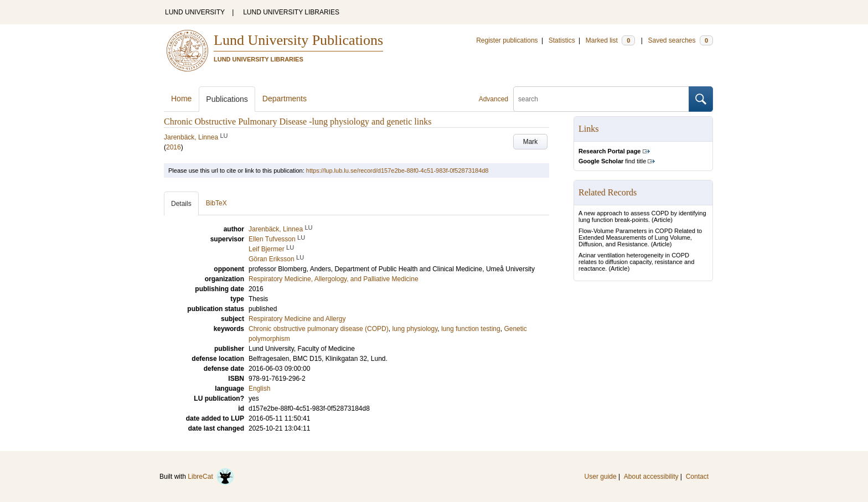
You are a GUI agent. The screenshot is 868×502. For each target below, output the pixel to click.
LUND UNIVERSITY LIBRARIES (291, 12)
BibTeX (216, 203)
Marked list (610, 40)
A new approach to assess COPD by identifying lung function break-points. (642, 216)
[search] (601, 99)
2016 (174, 147)
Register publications (507, 40)
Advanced (494, 99)
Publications (227, 99)
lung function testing (471, 329)
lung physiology (415, 329)
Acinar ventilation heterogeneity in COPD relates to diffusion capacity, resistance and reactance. (636, 262)
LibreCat (211, 477)
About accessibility (651, 477)
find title (612, 161)
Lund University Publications (298, 40)
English (259, 389)
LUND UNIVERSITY (195, 12)
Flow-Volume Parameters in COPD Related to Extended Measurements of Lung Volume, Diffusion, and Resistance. (640, 237)
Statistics (562, 40)
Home (181, 99)
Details (181, 204)
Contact (697, 477)
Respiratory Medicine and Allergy (297, 319)
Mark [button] (531, 142)
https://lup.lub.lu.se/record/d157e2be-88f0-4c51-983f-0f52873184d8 (397, 170)
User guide (601, 477)
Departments (285, 99)
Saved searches (680, 40)
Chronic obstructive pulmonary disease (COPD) (319, 329)
